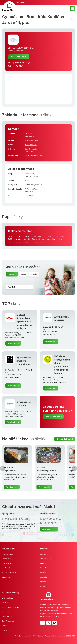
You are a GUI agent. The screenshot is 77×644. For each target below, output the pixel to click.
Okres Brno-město (32, 176)
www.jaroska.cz (31, 145)
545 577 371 (16, 66)
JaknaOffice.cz (7, 616)
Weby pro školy (7, 598)
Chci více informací (53, 417)
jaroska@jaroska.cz (15, 51)
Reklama (43, 563)
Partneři (43, 582)
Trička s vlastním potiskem (11, 607)
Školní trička (6, 612)
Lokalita (34, 274)
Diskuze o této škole (18, 57)
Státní (27, 180)
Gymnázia (39, 185)
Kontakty (43, 586)
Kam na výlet (7, 630)
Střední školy (30, 185)
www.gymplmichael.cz (17, 416)
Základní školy (7, 559)
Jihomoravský (30, 174)
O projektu (44, 568)
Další (74, 468)
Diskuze (43, 572)
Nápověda (44, 577)
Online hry (5, 626)
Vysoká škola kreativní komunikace (24, 361)
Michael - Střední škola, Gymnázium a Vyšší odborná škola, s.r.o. (24, 322)
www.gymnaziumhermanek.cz (58, 382)
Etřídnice (5, 603)
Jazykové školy (7, 568)
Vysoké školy (7, 577)
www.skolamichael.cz (17, 338)
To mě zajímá (12, 343)
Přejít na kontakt (49, 529)
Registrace (44, 554)
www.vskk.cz (14, 377)
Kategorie (12, 274)
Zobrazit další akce (64, 439)
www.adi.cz (51, 334)
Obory (24, 274)
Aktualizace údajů (46, 559)
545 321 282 (29, 136)
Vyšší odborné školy (9, 572)
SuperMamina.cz (8, 621)
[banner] (9, 6)
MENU (72, 8)
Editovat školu (75, 17)
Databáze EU (21, 3)
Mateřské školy (7, 554)
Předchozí (3, 468)
